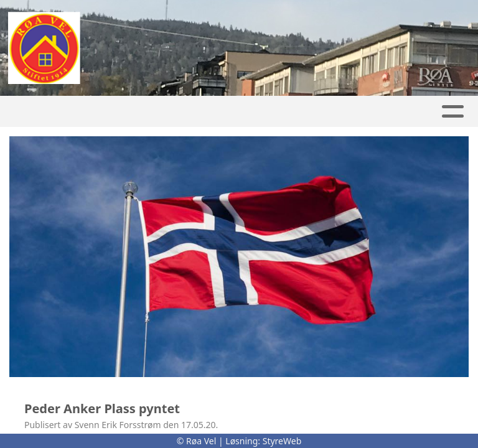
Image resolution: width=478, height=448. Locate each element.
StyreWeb (282, 441)
